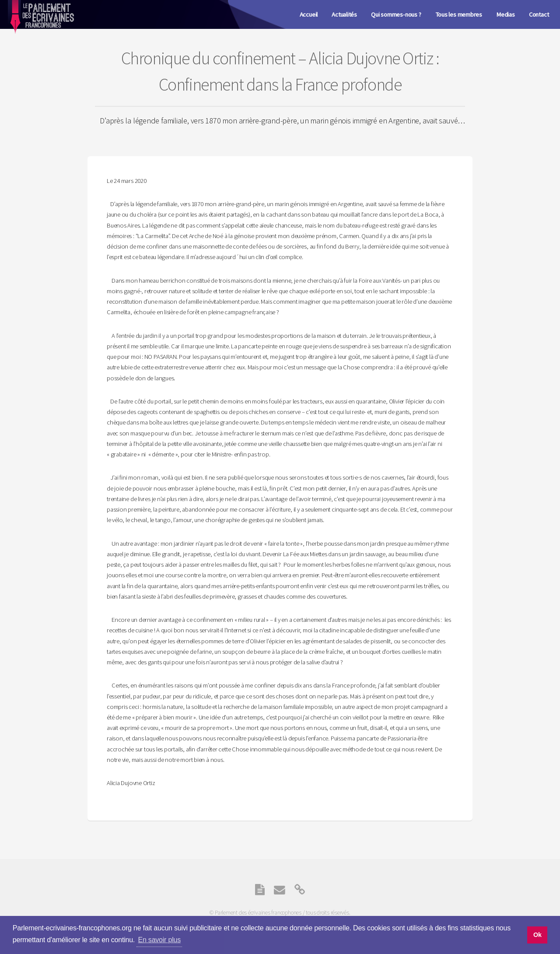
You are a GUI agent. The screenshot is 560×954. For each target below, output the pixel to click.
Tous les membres (459, 14)
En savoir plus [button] (159, 940)
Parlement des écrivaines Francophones (40, 22)
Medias (506, 14)
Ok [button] (537, 935)
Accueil (309, 14)
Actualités (344, 14)
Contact (539, 14)
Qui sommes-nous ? (396, 14)
